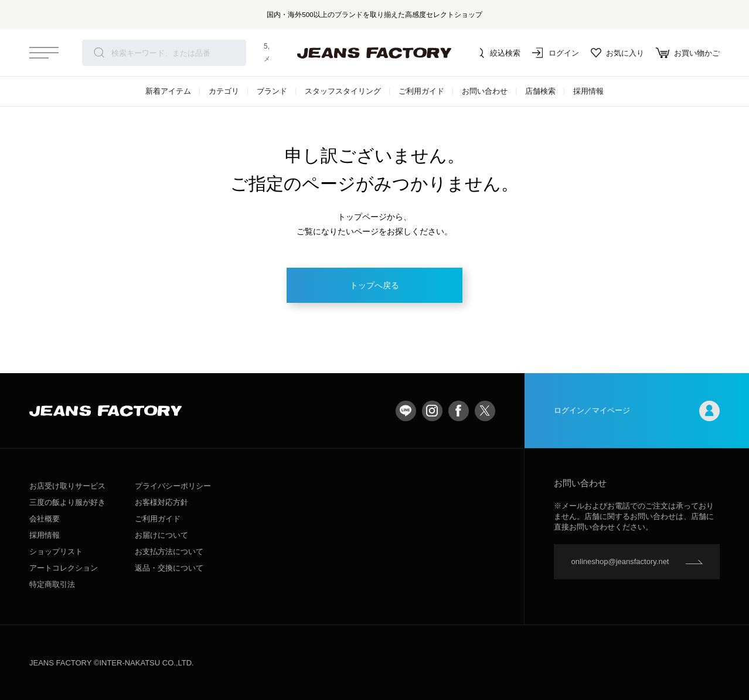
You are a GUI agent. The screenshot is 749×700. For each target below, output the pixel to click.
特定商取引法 (52, 584)
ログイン (556, 53)
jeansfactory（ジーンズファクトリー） (374, 53)
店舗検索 (540, 91)
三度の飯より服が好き (67, 502)
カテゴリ (224, 91)
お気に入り (617, 53)
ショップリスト (56, 552)
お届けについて (161, 535)
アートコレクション (64, 568)
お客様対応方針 (161, 502)
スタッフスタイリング (343, 91)
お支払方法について (169, 552)
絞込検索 (497, 53)
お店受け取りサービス (67, 486)
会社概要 (45, 519)
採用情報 (588, 91)
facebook (459, 411)
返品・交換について (169, 568)
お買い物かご (688, 53)
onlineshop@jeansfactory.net (620, 561)
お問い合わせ (485, 91)
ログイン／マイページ (637, 411)
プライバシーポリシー (173, 486)
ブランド (272, 91)
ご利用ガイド (421, 91)
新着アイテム (168, 91)
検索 (99, 53)
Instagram (432, 411)
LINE (406, 411)
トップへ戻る (374, 285)
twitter (485, 411)
